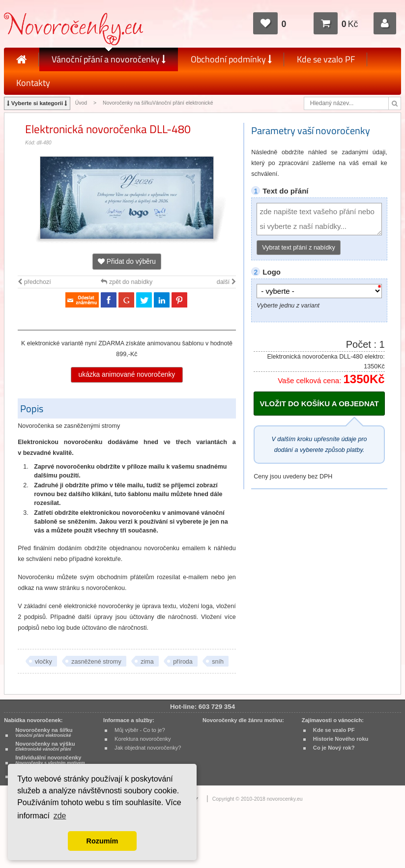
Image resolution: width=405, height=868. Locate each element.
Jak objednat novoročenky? (148, 748)
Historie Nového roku (341, 739)
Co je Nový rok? (334, 748)
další (226, 282)
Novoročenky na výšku (45, 746)
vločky (43, 662)
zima (147, 662)
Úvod (81, 103)
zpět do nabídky (127, 282)
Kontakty (33, 83)
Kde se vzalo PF (326, 59)
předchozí (34, 282)
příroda (183, 662)
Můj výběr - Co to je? (140, 730)
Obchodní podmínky (231, 59)
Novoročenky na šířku (44, 732)
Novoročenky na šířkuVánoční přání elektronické (158, 103)
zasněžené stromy (96, 662)
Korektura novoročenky (143, 739)
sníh (218, 662)
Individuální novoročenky (50, 760)
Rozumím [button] (102, 841)
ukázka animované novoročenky (127, 375)
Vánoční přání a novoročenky (109, 59)
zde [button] (60, 816)
